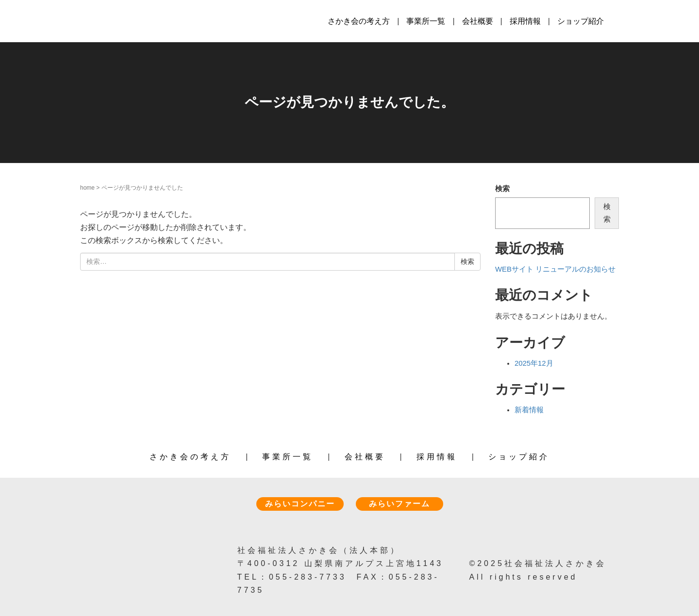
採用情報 (525, 21)
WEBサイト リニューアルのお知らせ (555, 269)
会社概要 (478, 21)
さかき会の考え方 (359, 21)
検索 (502, 189)
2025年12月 (534, 363)
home (87, 188)
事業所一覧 (426, 21)
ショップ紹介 (581, 21)
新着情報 (529, 410)
